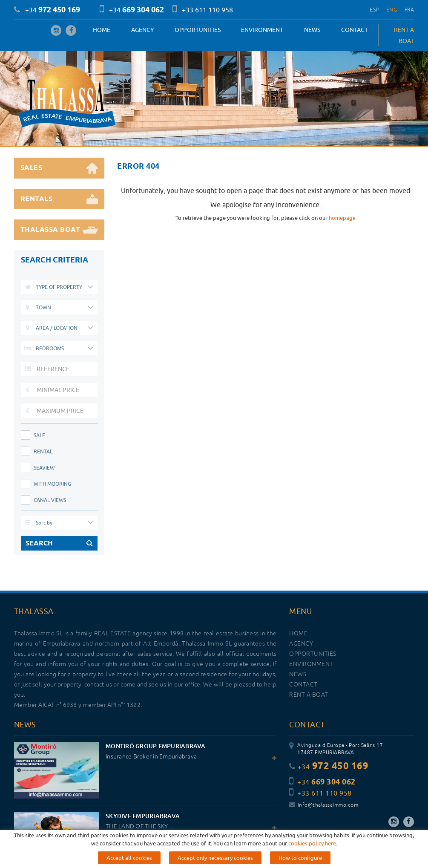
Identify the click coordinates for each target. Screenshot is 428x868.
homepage (342, 218)
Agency (142, 30)
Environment (262, 30)
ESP (374, 10)
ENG (392, 10)
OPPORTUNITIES (198, 30)
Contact (355, 30)
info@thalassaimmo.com (324, 805)
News (312, 30)
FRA (409, 10)
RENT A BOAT (404, 35)
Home (102, 30)
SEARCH (59, 543)
